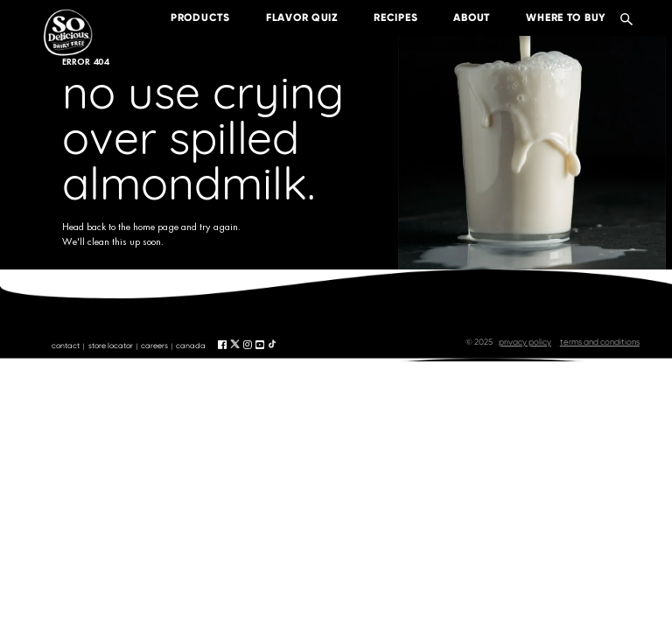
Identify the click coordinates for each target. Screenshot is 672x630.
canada (191, 346)
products (187, 17)
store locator (111, 346)
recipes (382, 17)
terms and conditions (600, 342)
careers (154, 346)
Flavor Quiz (289, 17)
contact (66, 346)
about (458, 17)
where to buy (553, 17)
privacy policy (525, 342)
